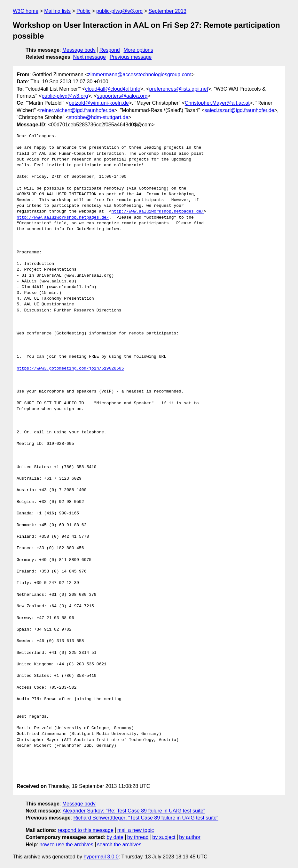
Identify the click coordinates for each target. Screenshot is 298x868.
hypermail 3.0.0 (101, 857)
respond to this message (85, 830)
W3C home (26, 11)
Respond (110, 50)
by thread (138, 837)
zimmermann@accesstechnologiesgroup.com (140, 75)
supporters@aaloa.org (122, 96)
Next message (90, 57)
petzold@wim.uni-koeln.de (99, 103)
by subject (164, 837)
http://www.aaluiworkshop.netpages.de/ (157, 212)
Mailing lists (57, 11)
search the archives (119, 845)
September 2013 (168, 11)
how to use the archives (67, 845)
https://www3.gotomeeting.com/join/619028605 (70, 369)
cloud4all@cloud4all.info (113, 89)
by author (190, 837)
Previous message (131, 57)
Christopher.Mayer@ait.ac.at (217, 103)
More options (139, 50)
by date (115, 837)
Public (83, 11)
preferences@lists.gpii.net (179, 89)
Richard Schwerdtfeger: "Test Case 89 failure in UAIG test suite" (146, 818)
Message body (79, 50)
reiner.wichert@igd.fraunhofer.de (77, 110)
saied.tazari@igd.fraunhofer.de (239, 110)
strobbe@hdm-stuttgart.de (98, 117)
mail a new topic (136, 830)
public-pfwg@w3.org (119, 11)
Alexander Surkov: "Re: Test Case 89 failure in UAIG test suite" (134, 811)
